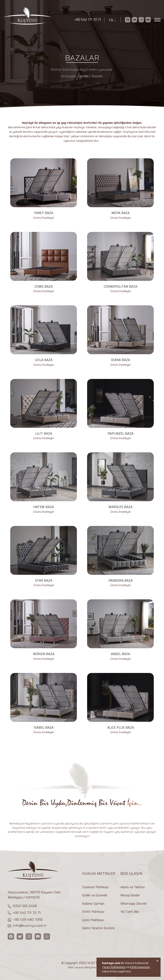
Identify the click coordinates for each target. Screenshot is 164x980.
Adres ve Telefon (133, 887)
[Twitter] (134, 20)
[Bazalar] (97, 76)
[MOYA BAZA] (120, 189)
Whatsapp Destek (134, 904)
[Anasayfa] (70, 76)
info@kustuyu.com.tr (27, 925)
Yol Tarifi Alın (130, 912)
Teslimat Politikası (95, 887)
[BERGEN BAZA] (44, 630)
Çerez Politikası (93, 920)
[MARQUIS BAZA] (120, 483)
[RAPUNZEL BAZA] (120, 410)
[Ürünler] (85, 76)
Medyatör (91, 967)
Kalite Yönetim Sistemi (98, 928)
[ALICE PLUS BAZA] (120, 704)
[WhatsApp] (47, 936)
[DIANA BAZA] (120, 336)
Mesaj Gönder (130, 895)
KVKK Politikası (93, 912)
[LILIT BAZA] (44, 410)
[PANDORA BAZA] (120, 557)
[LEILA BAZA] (44, 336)
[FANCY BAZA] (44, 189)
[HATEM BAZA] (44, 483)
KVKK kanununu (140, 967)
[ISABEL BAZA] (44, 704)
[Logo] (36, 16)
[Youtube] (148, 20)
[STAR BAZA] (44, 557)
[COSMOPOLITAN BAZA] (120, 263)
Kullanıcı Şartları (93, 904)
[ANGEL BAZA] (120, 630)
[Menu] (157, 20)
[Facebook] (128, 20)
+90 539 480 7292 (25, 920)
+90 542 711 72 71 (88, 20)
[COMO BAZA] (44, 263)
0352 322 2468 (22, 906)
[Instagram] (141, 20)
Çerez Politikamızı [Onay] (114, 967)
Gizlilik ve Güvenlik (95, 895)
